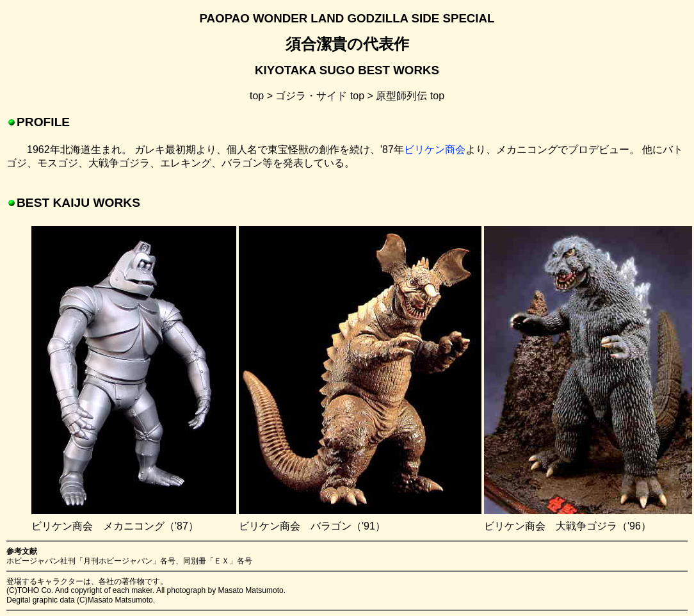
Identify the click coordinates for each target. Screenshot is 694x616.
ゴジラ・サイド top (320, 96)
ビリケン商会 (435, 150)
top (257, 96)
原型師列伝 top (410, 96)
